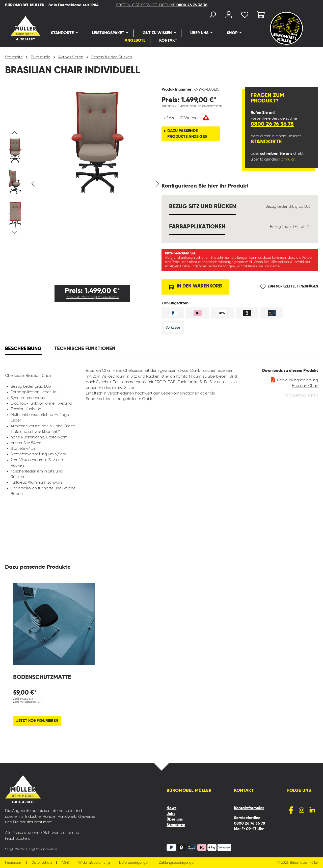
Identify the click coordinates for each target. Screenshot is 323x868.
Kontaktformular (249, 808)
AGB (65, 863)
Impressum (14, 863)
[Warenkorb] (259, 16)
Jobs (171, 814)
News (171, 808)
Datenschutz (42, 863)
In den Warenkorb (195, 286)
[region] (83, 184)
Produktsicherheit (302, 396)
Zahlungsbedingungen (177, 863)
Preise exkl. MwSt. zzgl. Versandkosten (92, 297)
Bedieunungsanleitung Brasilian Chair (294, 382)
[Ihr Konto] (229, 16)
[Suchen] (212, 16)
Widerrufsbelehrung (94, 863)
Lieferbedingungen (134, 863)
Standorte (266, 142)
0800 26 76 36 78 (272, 124)
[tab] (23, 349)
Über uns (175, 820)
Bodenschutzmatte (42, 677)
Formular (287, 160)
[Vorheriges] (33, 184)
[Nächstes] (157, 184)
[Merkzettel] (245, 16)
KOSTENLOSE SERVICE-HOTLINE (161, 5)
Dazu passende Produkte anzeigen (187, 134)
